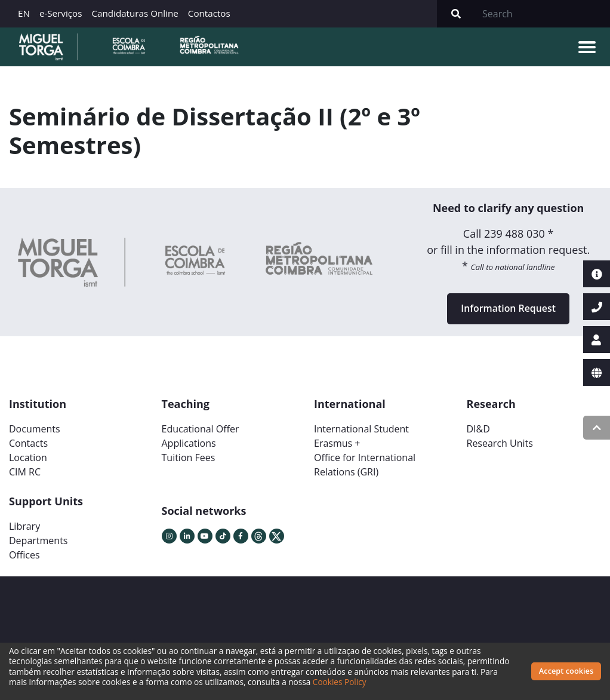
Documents (35, 430)
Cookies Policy (340, 682)
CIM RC (25, 473)
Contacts (28, 444)
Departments (38, 542)
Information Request (509, 309)
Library (24, 527)
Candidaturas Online (135, 13)
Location (28, 459)
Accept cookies (566, 671)
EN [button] (24, 13)
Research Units (500, 444)
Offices (24, 556)
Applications (189, 444)
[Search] (543, 14)
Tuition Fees (189, 459)
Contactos (209, 13)
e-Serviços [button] (61, 13)
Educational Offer (201, 430)
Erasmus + (337, 444)
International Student (361, 430)
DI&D (478, 430)
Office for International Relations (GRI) (365, 466)
